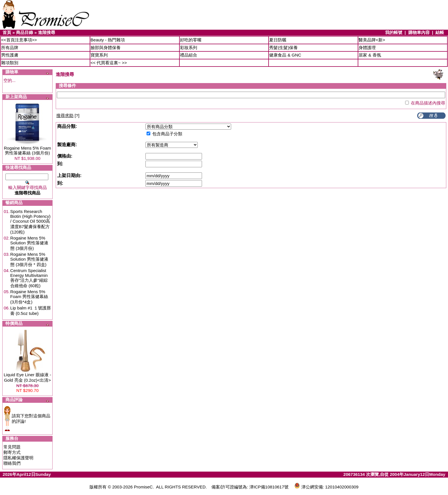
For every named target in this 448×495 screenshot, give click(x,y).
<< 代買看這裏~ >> (109, 63)
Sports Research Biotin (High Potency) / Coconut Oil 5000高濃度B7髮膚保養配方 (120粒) (30, 222)
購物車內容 (419, 32)
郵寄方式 (12, 452)
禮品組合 (189, 55)
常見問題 (12, 447)
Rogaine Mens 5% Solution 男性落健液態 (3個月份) (29, 243)
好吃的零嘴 (191, 40)
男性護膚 (10, 55)
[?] (68, 115)
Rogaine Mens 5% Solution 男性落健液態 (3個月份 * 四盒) (29, 259)
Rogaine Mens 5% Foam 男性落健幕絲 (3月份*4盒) (29, 297)
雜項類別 (10, 63)
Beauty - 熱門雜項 (108, 40)
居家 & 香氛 (370, 55)
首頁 (7, 32)
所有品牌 (10, 48)
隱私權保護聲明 (18, 458)
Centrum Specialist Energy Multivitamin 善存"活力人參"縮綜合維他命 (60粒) (29, 278)
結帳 (440, 32)
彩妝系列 (189, 48)
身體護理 (367, 48)
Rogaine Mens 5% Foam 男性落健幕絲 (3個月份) (27, 150)
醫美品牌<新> (372, 40)
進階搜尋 (47, 32)
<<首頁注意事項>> (19, 40)
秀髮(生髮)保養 (283, 48)
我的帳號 (394, 32)
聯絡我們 (12, 463)
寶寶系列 (99, 55)
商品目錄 (25, 32)
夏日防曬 (278, 40)
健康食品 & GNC (285, 55)
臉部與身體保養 (106, 48)
